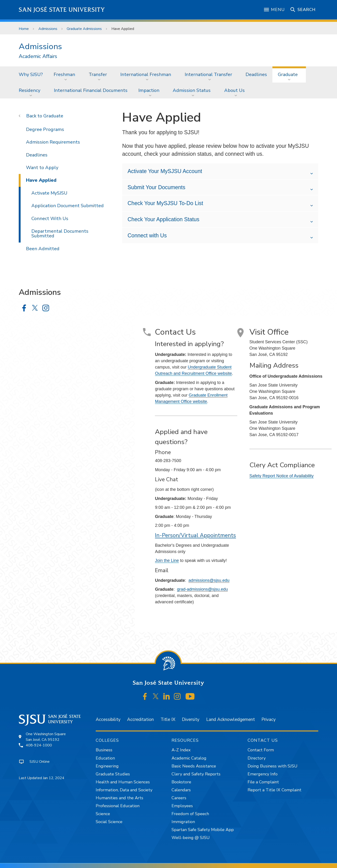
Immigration (183, 822)
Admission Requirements (53, 142)
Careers (179, 798)
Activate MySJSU (49, 193)
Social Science (109, 822)
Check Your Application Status (163, 219)
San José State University (62, 10)
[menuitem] (31, 74)
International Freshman (146, 74)
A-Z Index (181, 750)
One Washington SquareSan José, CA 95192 (46, 737)
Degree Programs (45, 129)
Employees (182, 806)
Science (103, 814)
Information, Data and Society (124, 790)
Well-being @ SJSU (191, 838)
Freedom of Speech (190, 814)
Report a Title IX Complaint (275, 790)
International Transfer (208, 74)
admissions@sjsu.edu (209, 580)
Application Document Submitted (68, 206)
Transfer (98, 74)
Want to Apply (42, 168)
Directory (257, 758)
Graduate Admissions (84, 29)
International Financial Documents (91, 90)
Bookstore (181, 782)
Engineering (107, 766)
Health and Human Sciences (123, 782)
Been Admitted (43, 249)
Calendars (181, 790)
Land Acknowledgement (231, 720)
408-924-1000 (39, 745)
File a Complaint (263, 782)
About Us (234, 90)
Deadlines (256, 74)
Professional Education (118, 806)
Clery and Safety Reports (196, 774)
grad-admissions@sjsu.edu (202, 589)
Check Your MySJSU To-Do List (165, 203)
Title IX (168, 720)
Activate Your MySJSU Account (165, 171)
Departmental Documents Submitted (60, 233)
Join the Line (167, 561)
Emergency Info (263, 774)
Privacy (269, 720)
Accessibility (108, 720)
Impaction (149, 90)
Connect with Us (147, 235)
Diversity (191, 720)
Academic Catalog (189, 758)
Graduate (288, 74)
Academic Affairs (38, 56)
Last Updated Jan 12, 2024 (42, 778)
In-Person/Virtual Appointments (195, 535)
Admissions (48, 29)
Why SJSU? (31, 74)
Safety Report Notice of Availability (282, 476)
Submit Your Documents (156, 187)
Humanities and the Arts (119, 798)
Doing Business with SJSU (273, 766)
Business (104, 750)
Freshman (64, 74)
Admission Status (192, 90)
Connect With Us (50, 219)
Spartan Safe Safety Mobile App (203, 830)
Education (105, 758)
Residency (29, 90)
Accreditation (140, 720)
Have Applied (123, 29)
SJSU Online (40, 762)
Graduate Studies (113, 774)
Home (24, 29)
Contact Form (261, 750)
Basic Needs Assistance (194, 766)
